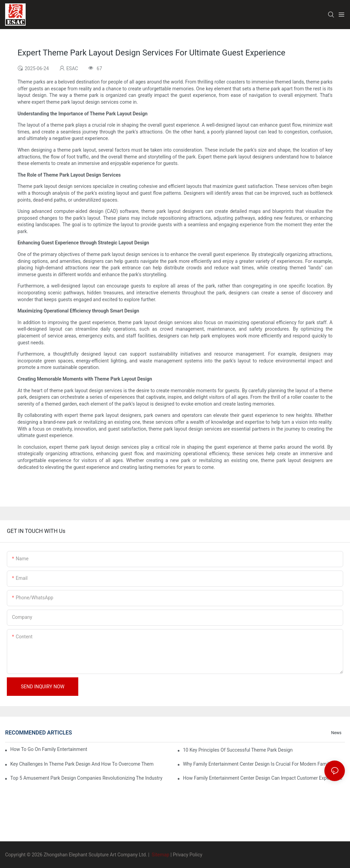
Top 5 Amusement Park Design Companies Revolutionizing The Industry (86, 778)
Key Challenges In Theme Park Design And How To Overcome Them (82, 764)
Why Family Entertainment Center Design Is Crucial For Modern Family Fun (262, 764)
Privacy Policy (188, 855)
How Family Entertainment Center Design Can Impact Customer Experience (262, 778)
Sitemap (160, 855)
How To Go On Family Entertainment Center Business (49, 749)
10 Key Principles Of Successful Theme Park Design (238, 750)
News (336, 733)
